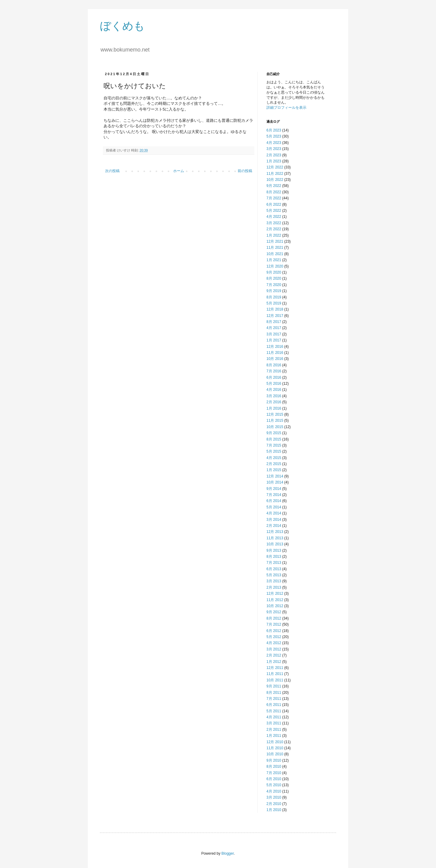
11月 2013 (275, 538)
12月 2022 (275, 167)
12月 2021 (275, 241)
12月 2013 (275, 532)
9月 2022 (274, 186)
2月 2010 (274, 804)
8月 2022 (274, 192)
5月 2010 (274, 785)
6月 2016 (274, 377)
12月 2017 (275, 316)
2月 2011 (274, 730)
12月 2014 (275, 476)
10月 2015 (275, 427)
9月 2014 (274, 489)
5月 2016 (274, 384)
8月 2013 (274, 557)
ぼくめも (122, 26)
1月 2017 (274, 340)
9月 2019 (274, 291)
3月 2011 (274, 723)
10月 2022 (275, 180)
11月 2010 (275, 748)
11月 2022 (275, 174)
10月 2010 (275, 754)
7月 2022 (274, 198)
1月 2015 (274, 470)
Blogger (228, 853)
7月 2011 (274, 699)
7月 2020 (274, 285)
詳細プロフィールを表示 (286, 108)
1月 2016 (274, 408)
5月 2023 (274, 136)
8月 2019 (274, 297)
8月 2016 (274, 365)
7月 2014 (274, 495)
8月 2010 (274, 767)
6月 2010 (274, 779)
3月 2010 (274, 797)
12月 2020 (275, 266)
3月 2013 (274, 581)
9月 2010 (274, 760)
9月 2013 (274, 550)
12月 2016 (275, 347)
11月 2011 (275, 674)
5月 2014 (274, 507)
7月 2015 (274, 445)
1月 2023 (274, 161)
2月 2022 (274, 229)
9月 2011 (274, 686)
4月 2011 (274, 717)
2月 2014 (274, 526)
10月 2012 (275, 606)
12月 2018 (275, 309)
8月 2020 (274, 278)
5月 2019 (274, 303)
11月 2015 (275, 421)
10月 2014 (275, 482)
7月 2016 (274, 371)
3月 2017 (274, 334)
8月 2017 (274, 322)
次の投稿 (112, 171)
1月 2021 (274, 260)
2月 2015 (274, 464)
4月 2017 (274, 328)
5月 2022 (274, 211)
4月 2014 (274, 513)
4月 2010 (274, 791)
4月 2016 (274, 390)
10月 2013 (275, 544)
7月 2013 (274, 563)
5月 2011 (274, 711)
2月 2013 (274, 587)
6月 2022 (274, 205)
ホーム (179, 171)
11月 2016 (275, 353)
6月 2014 (274, 501)
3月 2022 (274, 223)
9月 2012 (274, 612)
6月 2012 (274, 631)
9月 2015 (274, 433)
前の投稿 (245, 171)
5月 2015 (274, 451)
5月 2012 (274, 637)
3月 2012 (274, 649)
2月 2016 (274, 402)
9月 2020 (274, 272)
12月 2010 (275, 742)
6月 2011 (274, 705)
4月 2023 (274, 143)
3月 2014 (274, 520)
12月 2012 (275, 594)
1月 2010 (274, 810)
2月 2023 (274, 155)
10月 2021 (275, 254)
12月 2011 (275, 668)
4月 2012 (274, 643)
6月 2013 (274, 569)
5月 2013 (274, 575)
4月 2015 (274, 458)
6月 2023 (274, 130)
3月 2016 (274, 396)
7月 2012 (274, 624)
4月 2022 (274, 217)
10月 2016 (275, 359)
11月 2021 (275, 248)
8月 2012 (274, 618)
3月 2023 (274, 149)
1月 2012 (274, 662)
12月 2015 (275, 414)
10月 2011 (275, 680)
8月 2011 (274, 693)
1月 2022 (274, 235)
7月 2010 (274, 773)
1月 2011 (274, 736)
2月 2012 (274, 655)
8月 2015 (274, 439)
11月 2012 (275, 600)
